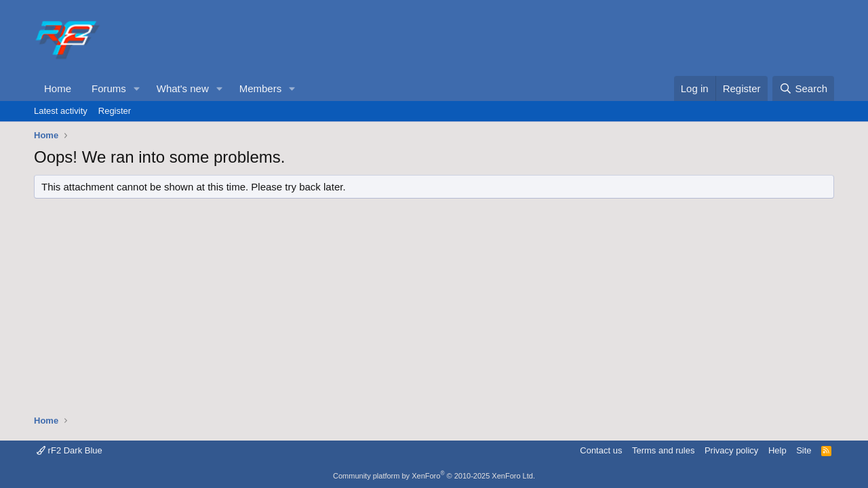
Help (777, 450)
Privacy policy (731, 450)
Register (115, 111)
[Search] (803, 88)
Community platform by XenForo (434, 476)
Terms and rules (663, 450)
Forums (109, 88)
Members (261, 88)
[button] (137, 88)
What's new (183, 88)
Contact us (601, 450)
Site (804, 450)
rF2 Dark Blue (70, 450)
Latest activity (61, 111)
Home (58, 88)
